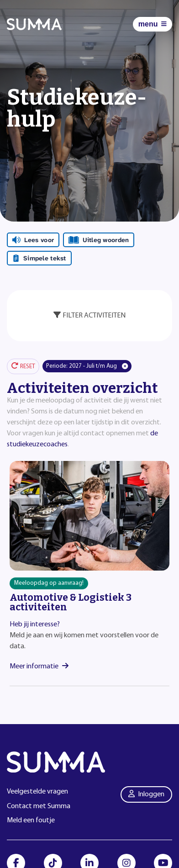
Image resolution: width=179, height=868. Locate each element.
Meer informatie (39, 667)
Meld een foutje (31, 820)
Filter (89, 315)
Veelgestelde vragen (37, 792)
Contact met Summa (39, 806)
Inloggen (147, 794)
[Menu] (153, 24)
